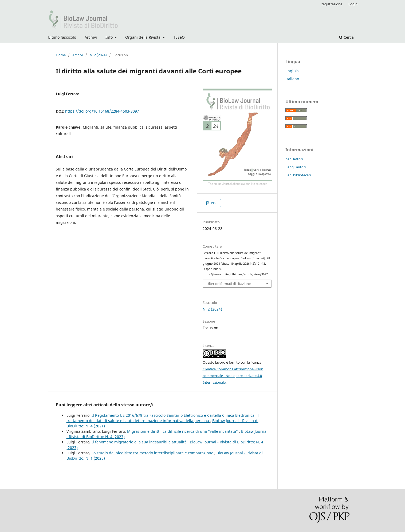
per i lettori (294, 159)
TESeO (179, 37)
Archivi (91, 37)
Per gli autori (296, 167)
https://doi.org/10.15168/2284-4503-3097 (102, 111)
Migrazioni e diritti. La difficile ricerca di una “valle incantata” (183, 431)
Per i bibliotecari (298, 175)
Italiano (292, 79)
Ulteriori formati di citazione (229, 284)
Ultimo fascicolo (62, 37)
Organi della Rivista (143, 37)
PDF (214, 203)
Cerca (346, 37)
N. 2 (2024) (98, 55)
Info (110, 37)
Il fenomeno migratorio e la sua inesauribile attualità (140, 442)
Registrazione (331, 4)
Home (61, 55)
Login (353, 4)
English (292, 71)
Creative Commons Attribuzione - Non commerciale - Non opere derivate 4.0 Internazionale (233, 376)
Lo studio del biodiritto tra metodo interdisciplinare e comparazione (153, 453)
